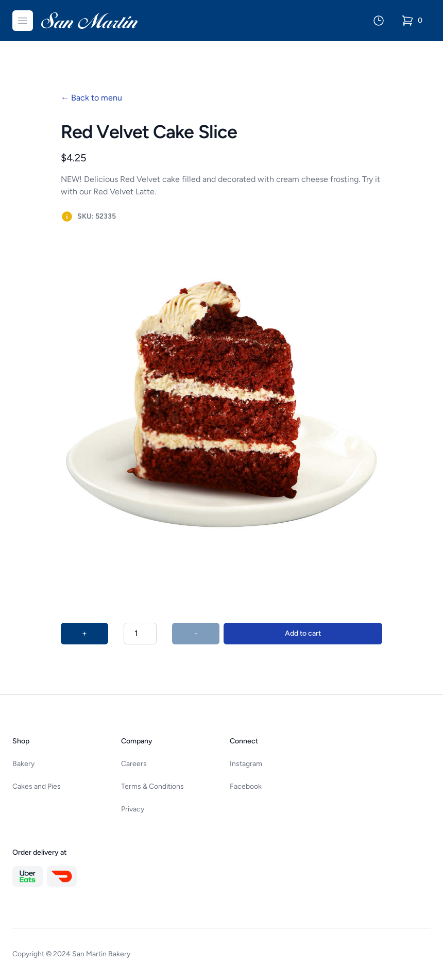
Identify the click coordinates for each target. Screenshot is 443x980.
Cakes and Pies (37, 786)
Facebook (246, 786)
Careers (134, 764)
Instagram (246, 764)
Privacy (133, 809)
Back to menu (91, 98)
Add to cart (303, 633)
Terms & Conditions (152, 786)
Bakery (23, 764)
